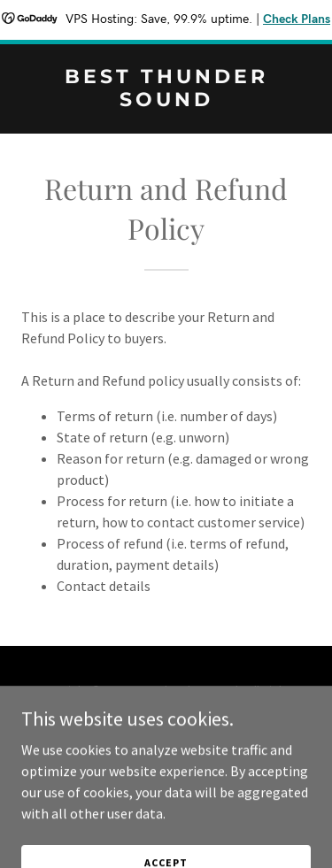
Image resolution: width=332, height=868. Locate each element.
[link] (166, 101)
